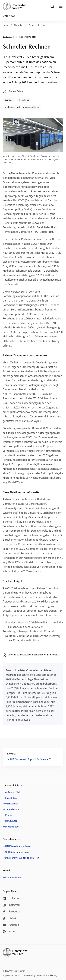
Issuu (9, 931)
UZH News (9, 16)
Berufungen (11, 821)
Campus (9, 100)
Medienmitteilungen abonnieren (22, 858)
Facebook (11, 912)
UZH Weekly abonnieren (18, 846)
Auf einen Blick (13, 792)
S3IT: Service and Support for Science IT (30, 759)
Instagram (12, 905)
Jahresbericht (12, 810)
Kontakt (19, 976)
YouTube (11, 925)
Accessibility (30, 976)
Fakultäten (11, 798)
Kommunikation (14, 878)
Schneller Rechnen (37, 25)
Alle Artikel (19, 25)
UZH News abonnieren (17, 852)
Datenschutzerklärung (47, 976)
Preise (8, 815)
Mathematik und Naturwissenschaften (22, 107)
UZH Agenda (12, 804)
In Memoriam (12, 827)
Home (6, 25)
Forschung (24, 100)
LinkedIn (11, 898)
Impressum (8, 976)
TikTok (10, 918)
